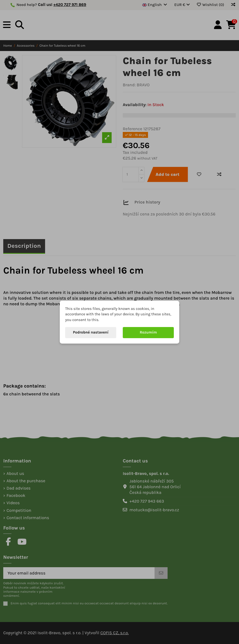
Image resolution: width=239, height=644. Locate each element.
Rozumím (148, 332)
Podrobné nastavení (91, 332)
